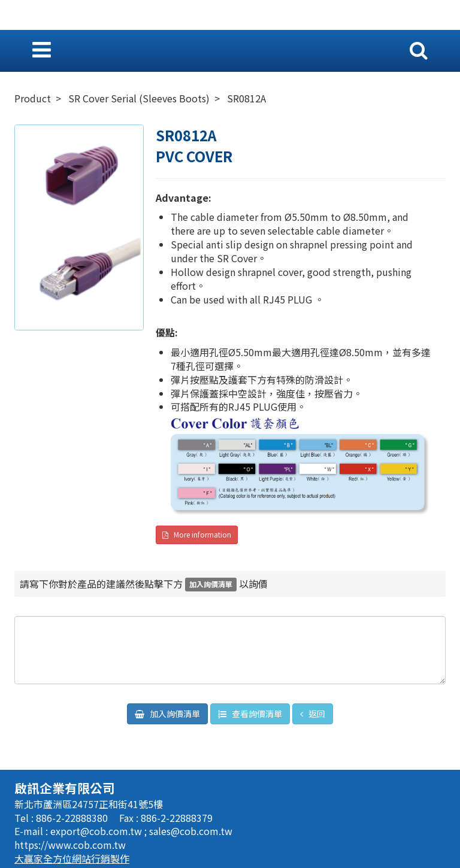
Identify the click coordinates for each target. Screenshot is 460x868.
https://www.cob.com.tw (70, 845)
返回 (316, 714)
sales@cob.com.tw (191, 831)
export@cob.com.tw (97, 831)
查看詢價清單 (256, 714)
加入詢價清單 (174, 714)
